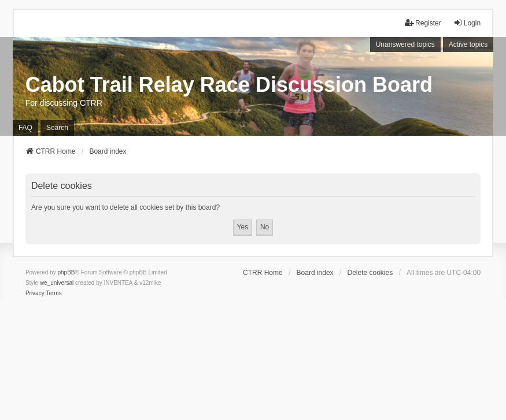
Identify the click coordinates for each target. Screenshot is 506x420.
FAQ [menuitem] (25, 128)
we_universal (57, 283)
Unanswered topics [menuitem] (405, 44)
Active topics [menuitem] (468, 44)
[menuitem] (35, 293)
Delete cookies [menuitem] (370, 273)
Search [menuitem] (57, 128)
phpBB (66, 272)
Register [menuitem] (423, 23)
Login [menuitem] (467, 23)
